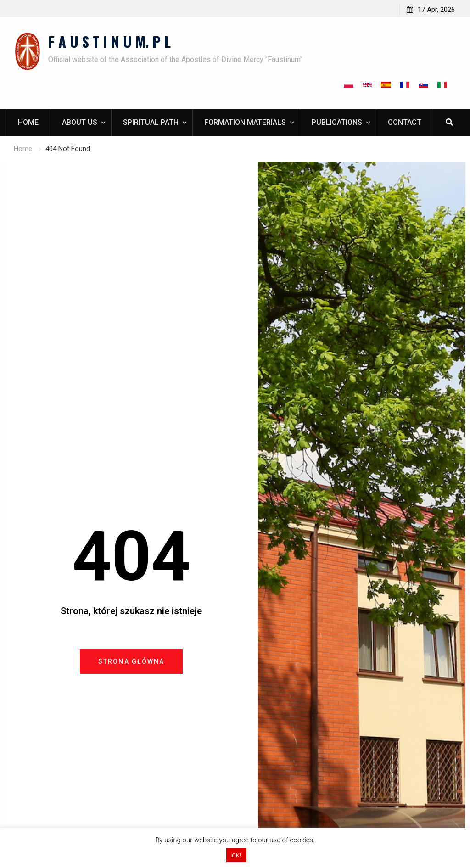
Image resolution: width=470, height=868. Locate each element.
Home (28, 122)
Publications (337, 122)
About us (80, 122)
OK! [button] (236, 855)
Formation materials (245, 122)
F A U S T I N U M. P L (109, 41)
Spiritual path (151, 122)
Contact (405, 122)
